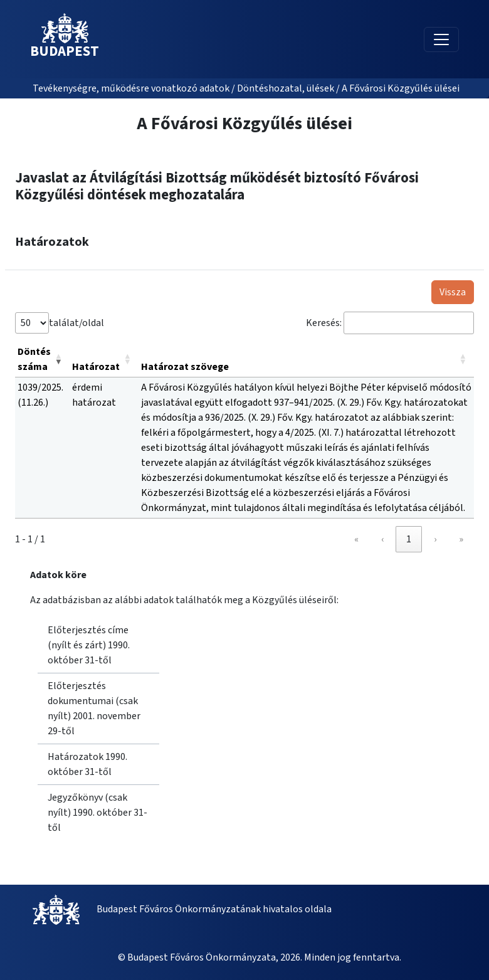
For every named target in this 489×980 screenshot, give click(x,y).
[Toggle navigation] (441, 40)
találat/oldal (76, 323)
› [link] (435, 539)
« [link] (356, 539)
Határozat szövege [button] (185, 367)
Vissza (453, 292)
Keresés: (324, 323)
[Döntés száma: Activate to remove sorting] (42, 360)
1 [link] (409, 539)
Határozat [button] (96, 367)
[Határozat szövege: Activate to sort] (306, 360)
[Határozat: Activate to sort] (104, 360)
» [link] (461, 539)
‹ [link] (382, 539)
